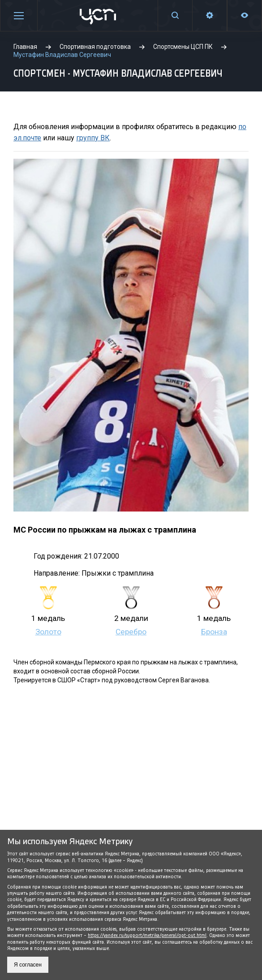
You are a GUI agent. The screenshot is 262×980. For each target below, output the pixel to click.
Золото (48, 632)
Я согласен (28, 965)
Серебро (131, 632)
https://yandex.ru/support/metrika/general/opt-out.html (147, 935)
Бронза (214, 632)
